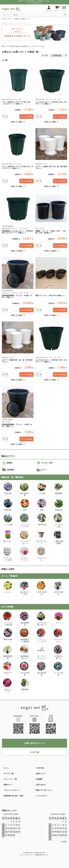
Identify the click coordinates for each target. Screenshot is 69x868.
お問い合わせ (41, 785)
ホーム (6, 768)
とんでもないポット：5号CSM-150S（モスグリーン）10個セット (51, 103)
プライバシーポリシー (12, 790)
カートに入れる (26, 117)
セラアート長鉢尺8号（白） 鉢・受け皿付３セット (17, 361)
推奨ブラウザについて (44, 790)
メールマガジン (42, 796)
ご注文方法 (40, 768)
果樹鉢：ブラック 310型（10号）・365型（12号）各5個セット (51, 232)
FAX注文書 (34, 752)
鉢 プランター (7, 19)
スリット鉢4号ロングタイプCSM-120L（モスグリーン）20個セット (18, 167)
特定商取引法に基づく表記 (14, 796)
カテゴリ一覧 (9, 774)
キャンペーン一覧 (10, 779)
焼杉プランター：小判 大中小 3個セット (50, 296)
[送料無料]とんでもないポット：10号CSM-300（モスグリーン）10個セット (18, 232)
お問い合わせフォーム (35, 743)
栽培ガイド (8, 785)
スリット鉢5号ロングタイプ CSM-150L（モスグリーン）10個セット (16, 103)
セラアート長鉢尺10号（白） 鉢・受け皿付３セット (51, 167)
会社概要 (39, 779)
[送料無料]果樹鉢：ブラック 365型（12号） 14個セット (17, 296)
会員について (41, 774)
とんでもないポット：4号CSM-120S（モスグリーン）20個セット (51, 361)
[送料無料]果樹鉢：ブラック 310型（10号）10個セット (17, 425)
